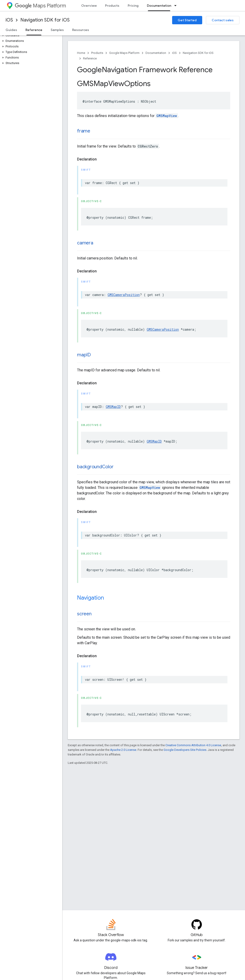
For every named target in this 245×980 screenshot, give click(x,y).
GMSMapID (113, 407)
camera (85, 243)
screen (84, 614)
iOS (9, 20)
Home (81, 53)
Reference (90, 58)
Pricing (133, 6)
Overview (89, 6)
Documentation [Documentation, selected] (159, 6)
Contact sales (223, 20)
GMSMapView (167, 116)
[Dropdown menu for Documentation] (177, 6)
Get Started (187, 20)
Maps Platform (40, 6)
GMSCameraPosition (124, 295)
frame (84, 131)
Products (112, 6)
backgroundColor (95, 467)
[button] (30, 35)
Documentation (156, 53)
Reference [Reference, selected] (34, 30)
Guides (11, 30)
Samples (57, 30)
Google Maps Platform (124, 53)
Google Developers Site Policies (185, 750)
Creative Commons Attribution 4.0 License (193, 745)
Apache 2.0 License (123, 750)
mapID (84, 355)
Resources (81, 30)
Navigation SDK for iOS (45, 20)
